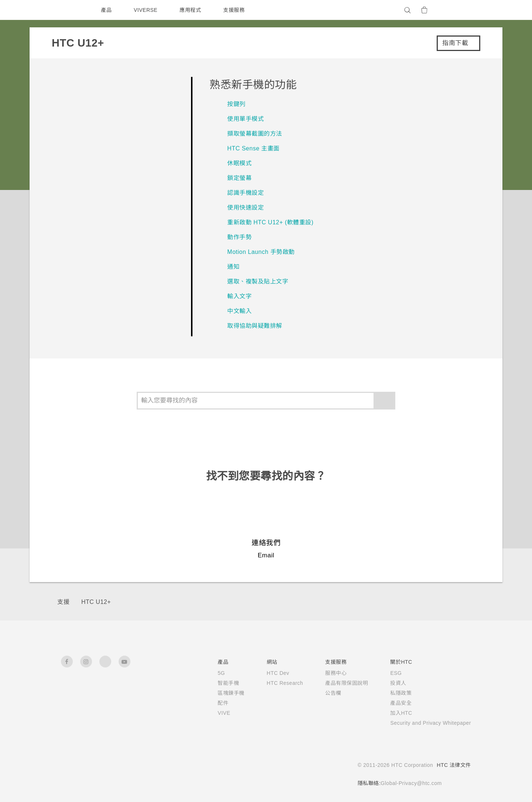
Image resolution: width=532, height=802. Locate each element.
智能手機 (216, 683)
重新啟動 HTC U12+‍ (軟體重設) (270, 222)
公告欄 (324, 693)
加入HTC (392, 713)
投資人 (389, 683)
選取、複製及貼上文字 (258, 281)
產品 (106, 10)
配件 (211, 703)
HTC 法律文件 (454, 765)
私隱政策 (392, 693)
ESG (387, 673)
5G (209, 673)
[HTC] (70, 10)
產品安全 (392, 703)
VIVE (212, 713)
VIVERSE (146, 10)
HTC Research (274, 683)
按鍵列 (236, 104)
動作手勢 (239, 237)
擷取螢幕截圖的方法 (255, 134)
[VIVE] (461, 10)
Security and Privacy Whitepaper (426, 723)
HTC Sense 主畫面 (254, 148)
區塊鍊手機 (219, 693)
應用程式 (192, 10)
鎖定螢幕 (239, 178)
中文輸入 (239, 311)
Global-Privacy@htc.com (409, 783)
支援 (63, 602)
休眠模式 (239, 163)
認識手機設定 (245, 193)
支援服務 (236, 10)
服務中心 (327, 673)
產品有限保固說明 (337, 683)
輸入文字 (239, 296)
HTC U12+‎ (96, 602)
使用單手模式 (245, 119)
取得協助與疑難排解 (255, 326)
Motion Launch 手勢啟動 (264, 252)
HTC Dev (267, 673)
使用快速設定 (245, 208)
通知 (233, 267)
